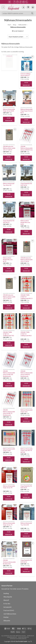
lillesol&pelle (8, 597)
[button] (10, 2)
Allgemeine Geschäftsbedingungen (14, 636)
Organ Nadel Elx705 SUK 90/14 (26, 184)
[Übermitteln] (32, 13)
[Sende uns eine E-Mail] (24, 2)
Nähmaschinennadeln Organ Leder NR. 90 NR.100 (27, 451)
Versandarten (12, 637)
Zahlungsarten (23, 637)
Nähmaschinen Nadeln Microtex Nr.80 (25, 222)
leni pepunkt (7, 607)
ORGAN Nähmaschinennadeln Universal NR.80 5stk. (27, 148)
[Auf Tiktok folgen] (20, 2)
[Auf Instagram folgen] (17, 2)
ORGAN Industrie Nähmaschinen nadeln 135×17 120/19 (9, 148)
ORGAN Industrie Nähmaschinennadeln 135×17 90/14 (27, 260)
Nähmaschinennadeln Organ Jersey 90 (9, 487)
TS (31, 641)
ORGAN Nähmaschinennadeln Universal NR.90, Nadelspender (27, 374)
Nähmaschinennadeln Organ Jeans (27, 411)
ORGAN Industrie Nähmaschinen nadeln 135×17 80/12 (9, 297)
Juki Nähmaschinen (10, 614)
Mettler (6, 617)
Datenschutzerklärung (18, 639)
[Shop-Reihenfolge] (18, 37)
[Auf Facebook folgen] (14, 2)
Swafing (6, 593)
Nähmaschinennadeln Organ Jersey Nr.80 (9, 110)
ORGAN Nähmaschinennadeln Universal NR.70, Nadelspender (9, 413)
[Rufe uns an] (27, 2)
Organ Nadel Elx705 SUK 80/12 (9, 222)
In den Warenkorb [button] (26, 84)
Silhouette (7, 621)
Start (9, 25)
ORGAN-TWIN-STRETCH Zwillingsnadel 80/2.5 (27, 297)
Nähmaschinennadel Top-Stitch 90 (9, 184)
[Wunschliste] (28, 7)
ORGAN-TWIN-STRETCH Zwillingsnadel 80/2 (26, 334)
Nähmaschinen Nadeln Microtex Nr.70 (8, 260)
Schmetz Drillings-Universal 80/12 (26, 75)
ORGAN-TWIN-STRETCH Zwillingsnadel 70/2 (8, 334)
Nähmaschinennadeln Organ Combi (9, 450)
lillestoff (6, 600)
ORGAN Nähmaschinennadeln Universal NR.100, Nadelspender (9, 374)
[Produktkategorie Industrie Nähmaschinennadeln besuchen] (9, 63)
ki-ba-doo (7, 603)
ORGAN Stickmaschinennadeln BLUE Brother (9, 562)
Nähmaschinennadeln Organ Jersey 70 (9, 524)
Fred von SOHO (9, 610)
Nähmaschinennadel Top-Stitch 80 (26, 524)
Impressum (31, 636)
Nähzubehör (22, 25)
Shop (15, 25)
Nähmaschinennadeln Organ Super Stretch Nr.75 (27, 111)
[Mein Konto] (23, 7)
